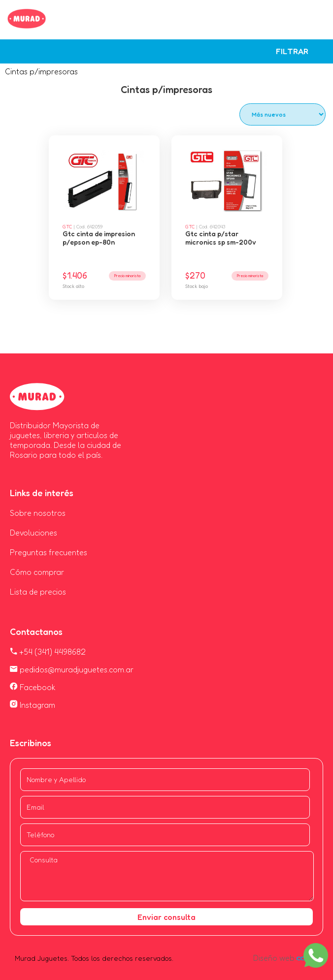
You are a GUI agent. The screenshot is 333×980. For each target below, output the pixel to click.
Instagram (33, 705)
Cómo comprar (37, 572)
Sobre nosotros (38, 513)
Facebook (33, 687)
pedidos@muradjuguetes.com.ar (72, 669)
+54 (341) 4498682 (48, 652)
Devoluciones (33, 533)
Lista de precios (38, 592)
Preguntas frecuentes (49, 552)
